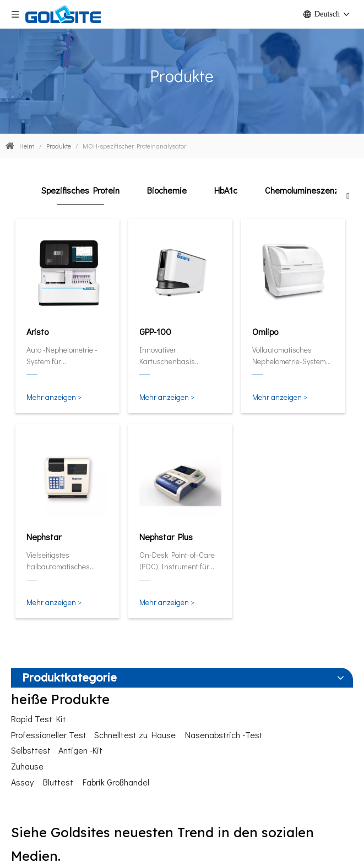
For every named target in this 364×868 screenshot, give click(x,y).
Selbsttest (31, 750)
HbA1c (226, 190)
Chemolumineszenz (302, 190)
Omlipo (265, 331)
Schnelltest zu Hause (135, 735)
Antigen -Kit (80, 750)
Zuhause (27, 766)
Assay (22, 782)
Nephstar (44, 537)
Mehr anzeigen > (54, 397)
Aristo (37, 331)
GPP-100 (155, 331)
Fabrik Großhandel (116, 782)
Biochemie (167, 190)
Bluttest (58, 782)
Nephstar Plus (166, 537)
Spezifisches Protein (80, 190)
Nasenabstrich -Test (224, 735)
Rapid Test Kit (39, 719)
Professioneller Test (49, 735)
